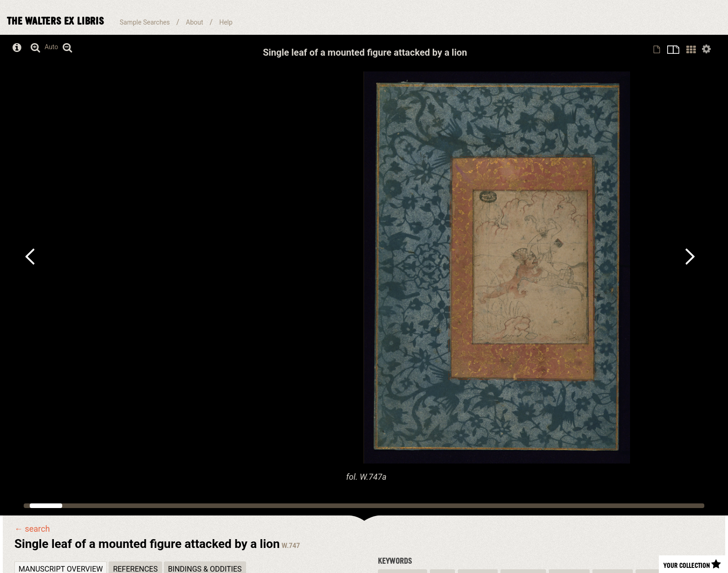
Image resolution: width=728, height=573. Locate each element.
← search (32, 529)
